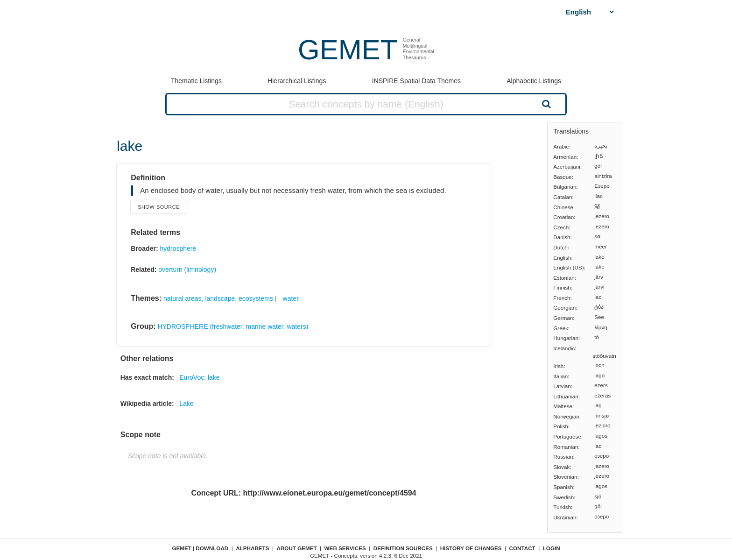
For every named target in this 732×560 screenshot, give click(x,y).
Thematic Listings (196, 81)
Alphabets (252, 548)
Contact (522, 548)
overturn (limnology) (187, 269)
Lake (186, 404)
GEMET (348, 50)
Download (212, 548)
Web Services (345, 548)
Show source (159, 207)
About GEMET (297, 548)
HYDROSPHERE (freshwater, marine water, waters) (233, 326)
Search (545, 104)
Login (552, 548)
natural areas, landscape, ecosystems (218, 298)
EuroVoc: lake (199, 377)
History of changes (471, 548)
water (291, 298)
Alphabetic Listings (534, 81)
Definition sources (403, 548)
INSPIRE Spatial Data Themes (416, 81)
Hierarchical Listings (297, 81)
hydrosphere (178, 248)
